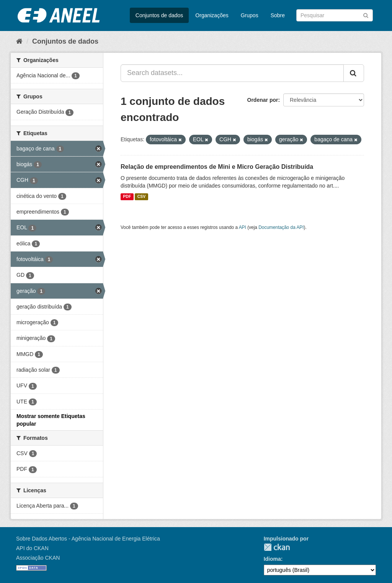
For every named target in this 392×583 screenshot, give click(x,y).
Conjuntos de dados (159, 15)
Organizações (212, 15)
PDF (127, 197)
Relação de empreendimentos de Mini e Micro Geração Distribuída (217, 167)
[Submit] (366, 15)
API (243, 227)
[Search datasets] (335, 15)
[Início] (19, 41)
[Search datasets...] (232, 73)
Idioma (272, 559)
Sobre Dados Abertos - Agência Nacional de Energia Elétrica (88, 539)
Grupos (250, 15)
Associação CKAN (38, 558)
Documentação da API (281, 227)
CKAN (277, 547)
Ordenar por (263, 100)
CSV (142, 197)
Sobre (278, 15)
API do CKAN (32, 548)
